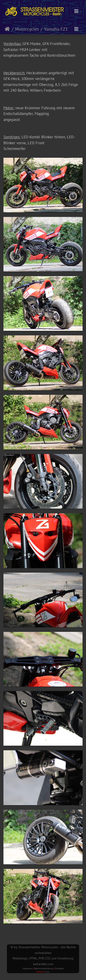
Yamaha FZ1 (56, 29)
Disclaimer (59, 968)
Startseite (7, 29)
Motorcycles (27, 29)
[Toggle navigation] (76, 11)
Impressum (27, 968)
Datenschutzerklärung (43, 968)
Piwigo (47, 972)
